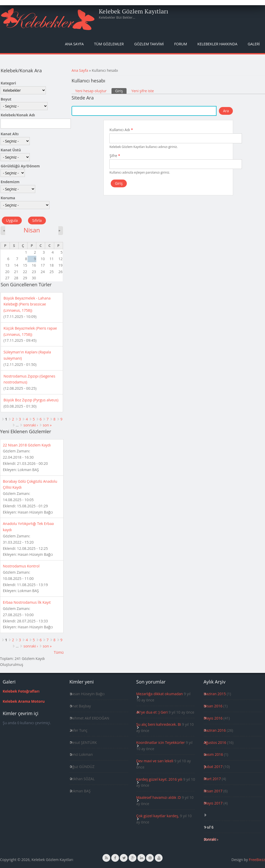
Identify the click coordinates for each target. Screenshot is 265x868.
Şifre (115, 156)
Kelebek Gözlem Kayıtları (134, 11)
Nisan (32, 230)
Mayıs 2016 (213, 718)
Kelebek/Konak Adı (18, 115)
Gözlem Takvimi (149, 44)
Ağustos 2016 (215, 742)
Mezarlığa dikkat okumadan (159, 694)
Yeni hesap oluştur (91, 91)
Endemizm (10, 182)
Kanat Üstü (11, 150)
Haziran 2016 (215, 730)
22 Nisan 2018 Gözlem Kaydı (27, 445)
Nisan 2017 (213, 791)
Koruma (8, 198)
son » (47, 425)
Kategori (8, 83)
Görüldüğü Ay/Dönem (20, 166)
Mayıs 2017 (213, 803)
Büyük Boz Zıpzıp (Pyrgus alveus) (31, 400)
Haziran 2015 (215, 694)
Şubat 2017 (213, 767)
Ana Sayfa (74, 44)
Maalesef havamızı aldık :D (158, 797)
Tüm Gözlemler (109, 44)
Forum (181, 44)
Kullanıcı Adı (121, 130)
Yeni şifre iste (143, 91)
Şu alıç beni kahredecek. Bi (159, 724)
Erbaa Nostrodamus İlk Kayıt (27, 602)
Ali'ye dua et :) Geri (152, 712)
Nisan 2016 (213, 706)
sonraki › (31, 425)
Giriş (121, 91)
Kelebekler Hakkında (217, 44)
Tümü (59, 652)
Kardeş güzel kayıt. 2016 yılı (159, 779)
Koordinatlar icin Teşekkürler (161, 742)
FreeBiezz (257, 860)
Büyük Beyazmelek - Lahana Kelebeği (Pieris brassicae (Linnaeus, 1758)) (27, 304)
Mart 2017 (212, 779)
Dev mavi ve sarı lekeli (155, 761)
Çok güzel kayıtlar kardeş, (158, 816)
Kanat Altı (9, 134)
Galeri (254, 44)
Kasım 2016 (213, 754)
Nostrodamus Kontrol (21, 566)
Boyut (6, 99)
